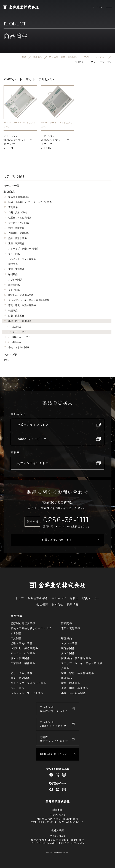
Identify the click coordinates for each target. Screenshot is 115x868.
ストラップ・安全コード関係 (21, 249)
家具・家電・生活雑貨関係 (20, 305)
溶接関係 (10, 264)
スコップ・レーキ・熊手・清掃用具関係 (26, 300)
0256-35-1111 (66, 520)
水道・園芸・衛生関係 (17, 321)
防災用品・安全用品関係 (18, 295)
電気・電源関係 (14, 269)
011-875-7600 (48, 843)
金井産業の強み (38, 598)
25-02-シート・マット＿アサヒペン (20, 125)
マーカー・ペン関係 (16, 223)
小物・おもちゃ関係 (16, 347)
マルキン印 (10, 354)
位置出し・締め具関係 (17, 218)
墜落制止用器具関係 (16, 197)
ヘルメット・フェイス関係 (20, 259)
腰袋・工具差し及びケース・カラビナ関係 (27, 202)
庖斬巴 (7, 360)
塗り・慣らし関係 (15, 238)
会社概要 (42, 604)
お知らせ (58, 604)
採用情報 (73, 604)
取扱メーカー (91, 598)
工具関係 (10, 207)
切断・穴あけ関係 (15, 213)
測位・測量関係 (14, 228)
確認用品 (10, 274)
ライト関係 (12, 254)
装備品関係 (12, 285)
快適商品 (10, 311)
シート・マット (17, 332)
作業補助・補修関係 (16, 233)
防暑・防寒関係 (14, 316)
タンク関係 (12, 290)
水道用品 (13, 327)
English (101, 7)
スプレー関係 (13, 280)
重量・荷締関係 (14, 243)
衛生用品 (13, 342)
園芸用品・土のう (18, 337)
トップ (20, 598)
